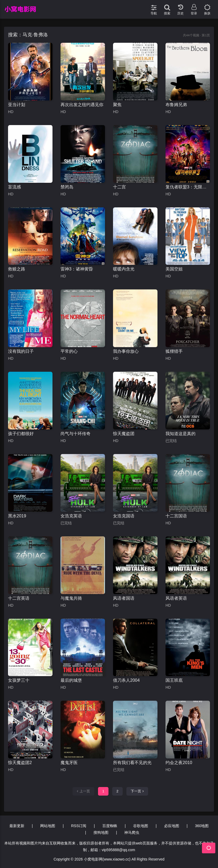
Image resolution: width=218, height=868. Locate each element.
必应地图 (172, 826)
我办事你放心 (126, 351)
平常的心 (69, 351)
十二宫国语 (176, 516)
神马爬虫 (132, 832)
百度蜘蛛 (110, 826)
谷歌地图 (141, 826)
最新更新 (17, 826)
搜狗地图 (101, 832)
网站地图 (48, 826)
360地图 (202, 826)
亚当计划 (17, 105)
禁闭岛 (67, 187)
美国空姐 (174, 269)
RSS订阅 (79, 826)
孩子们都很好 (21, 434)
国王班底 (174, 680)
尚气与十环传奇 (76, 434)
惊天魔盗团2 (20, 763)
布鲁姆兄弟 (176, 105)
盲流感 (14, 187)
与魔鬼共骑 (71, 598)
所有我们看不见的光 (132, 763)
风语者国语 (124, 598)
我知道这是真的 (181, 434)
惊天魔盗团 (124, 434)
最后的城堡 (71, 680)
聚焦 (117, 105)
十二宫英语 (19, 598)
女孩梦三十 (19, 680)
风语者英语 (176, 598)
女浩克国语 (124, 516)
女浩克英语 (71, 516)
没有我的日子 (21, 351)
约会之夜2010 (179, 763)
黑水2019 (17, 516)
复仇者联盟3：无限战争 (188, 187)
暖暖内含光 (124, 269)
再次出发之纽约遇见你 (82, 105)
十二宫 (119, 187)
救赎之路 (17, 269)
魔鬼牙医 (69, 763)
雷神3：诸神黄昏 (77, 269)
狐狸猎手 (174, 351)
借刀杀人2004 (126, 680)
